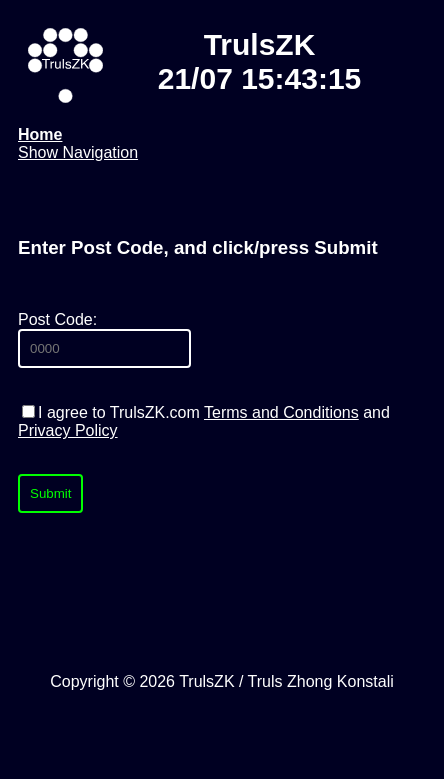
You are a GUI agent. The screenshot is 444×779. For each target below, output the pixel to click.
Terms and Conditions (281, 412)
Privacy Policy (68, 430)
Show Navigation (78, 152)
